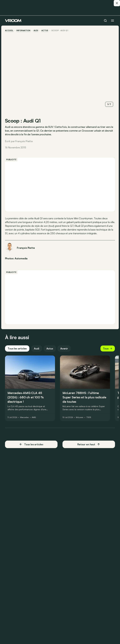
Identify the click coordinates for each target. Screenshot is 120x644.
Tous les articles (17, 348)
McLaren (80, 418)
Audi (36, 31)
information (23, 31)
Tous (108, 348)
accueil (9, 31)
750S (89, 418)
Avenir (64, 348)
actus (45, 31)
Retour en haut (89, 444)
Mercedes (24, 418)
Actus (50, 348)
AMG (34, 418)
